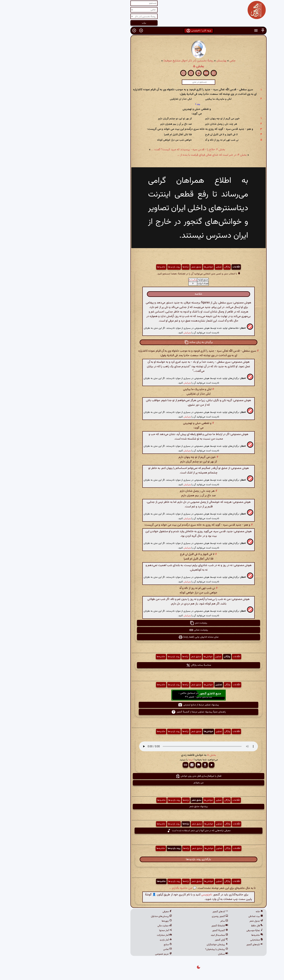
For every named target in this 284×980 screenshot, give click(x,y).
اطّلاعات (180, 267)
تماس (111, 949)
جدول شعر (200, 921)
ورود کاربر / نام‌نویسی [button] (142, 31)
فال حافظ (201, 926)
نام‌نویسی (150, 895)
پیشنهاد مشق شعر (142, 807)
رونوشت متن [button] (142, 623)
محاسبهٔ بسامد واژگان (142, 665)
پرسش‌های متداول (105, 916)
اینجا (134, 760)
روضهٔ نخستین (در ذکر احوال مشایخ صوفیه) (132, 61)
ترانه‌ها (129, 267)
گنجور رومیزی (163, 916)
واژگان (171, 267)
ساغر (168, 921)
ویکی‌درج (136, 280)
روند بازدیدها (118, 267)
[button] (206, 31)
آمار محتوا (109, 931)
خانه (203, 912)
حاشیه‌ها (105, 267)
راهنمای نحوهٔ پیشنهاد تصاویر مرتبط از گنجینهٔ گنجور (142, 712)
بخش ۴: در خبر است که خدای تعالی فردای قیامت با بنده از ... (155, 155)
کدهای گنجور (164, 912)
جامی (176, 61)
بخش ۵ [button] (155, 755)
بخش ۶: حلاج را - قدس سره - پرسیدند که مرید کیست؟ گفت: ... (132, 150)
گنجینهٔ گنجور (164, 931)
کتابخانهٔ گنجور (163, 926)
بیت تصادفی (199, 916)
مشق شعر (140, 267)
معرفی (111, 912)
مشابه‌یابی (200, 940)
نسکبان (167, 954)
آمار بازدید (109, 940)
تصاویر (162, 267)
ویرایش (131, 333)
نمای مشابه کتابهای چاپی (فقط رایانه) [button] (142, 637)
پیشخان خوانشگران (161, 945)
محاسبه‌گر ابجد (163, 935)
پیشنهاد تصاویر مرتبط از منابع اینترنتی (142, 705)
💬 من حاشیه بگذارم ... (126, 888)
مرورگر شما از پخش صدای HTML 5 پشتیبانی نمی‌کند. (142, 746)
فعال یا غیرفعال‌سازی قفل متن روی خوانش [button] (142, 776)
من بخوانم (142, 783)
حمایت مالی (108, 926)
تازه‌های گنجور (198, 945)
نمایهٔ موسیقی (198, 931)
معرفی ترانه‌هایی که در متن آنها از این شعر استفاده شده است (142, 831)
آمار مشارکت (108, 935)
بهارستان (165, 61)
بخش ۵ (142, 66)
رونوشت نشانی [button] (142, 630)
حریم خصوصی (107, 954)
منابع (111, 945)
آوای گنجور (165, 940)
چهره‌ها (110, 921)
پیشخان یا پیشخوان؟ (160, 949)
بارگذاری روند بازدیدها (142, 859)
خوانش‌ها (152, 267)
